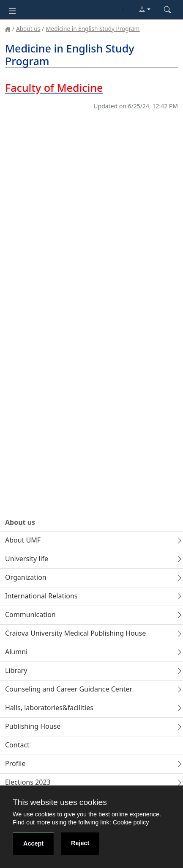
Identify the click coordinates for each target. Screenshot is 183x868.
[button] (145, 10)
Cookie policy (131, 822)
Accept (33, 843)
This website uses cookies (60, 802)
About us (28, 29)
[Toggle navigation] (12, 10)
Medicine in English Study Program (93, 29)
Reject (80, 843)
